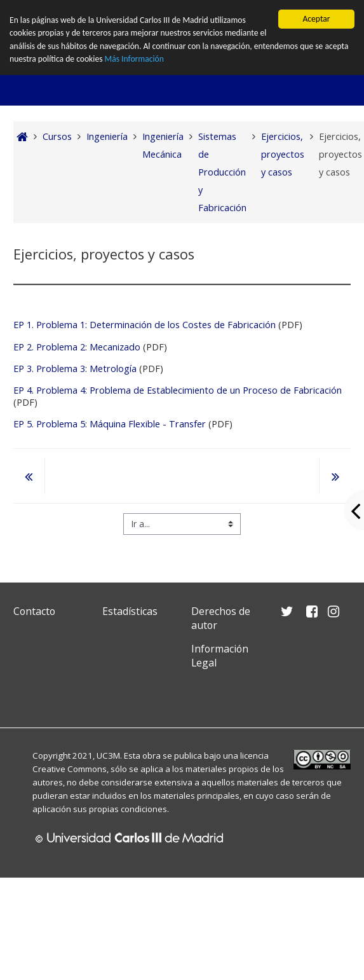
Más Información (134, 59)
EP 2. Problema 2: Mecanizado (77, 347)
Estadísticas (130, 611)
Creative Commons (70, 769)
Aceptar (316, 19)
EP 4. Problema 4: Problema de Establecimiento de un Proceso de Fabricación (178, 390)
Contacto (34, 611)
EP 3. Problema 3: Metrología (75, 369)
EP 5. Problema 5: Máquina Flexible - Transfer (110, 424)
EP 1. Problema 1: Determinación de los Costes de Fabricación (145, 325)
